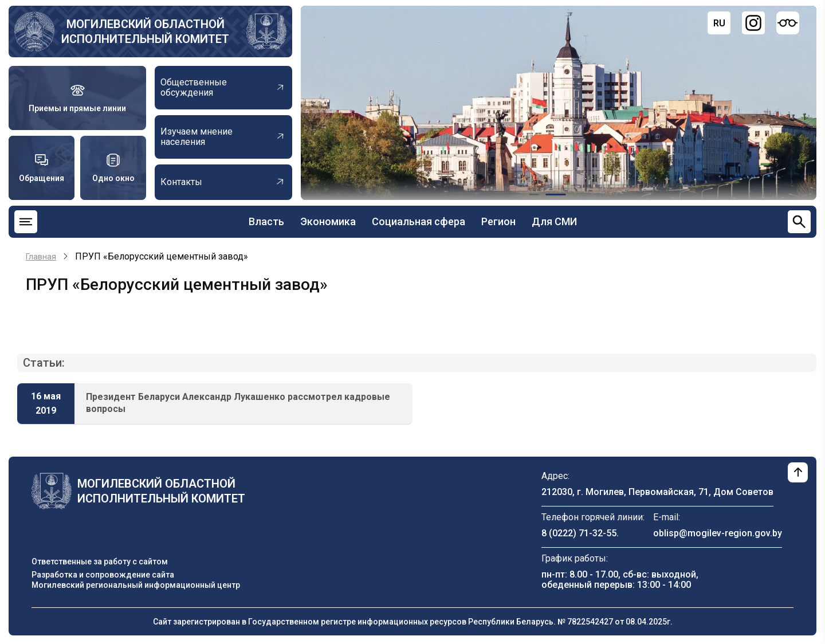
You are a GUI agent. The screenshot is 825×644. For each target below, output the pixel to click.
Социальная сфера (419, 221)
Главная (41, 257)
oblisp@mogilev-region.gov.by (718, 533)
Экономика (328, 221)
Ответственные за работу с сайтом (100, 561)
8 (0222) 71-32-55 (579, 533)
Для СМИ (554, 221)
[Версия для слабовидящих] (788, 23)
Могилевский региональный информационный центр (136, 585)
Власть (266, 221)
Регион (498, 221)
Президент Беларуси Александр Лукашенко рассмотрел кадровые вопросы (238, 403)
